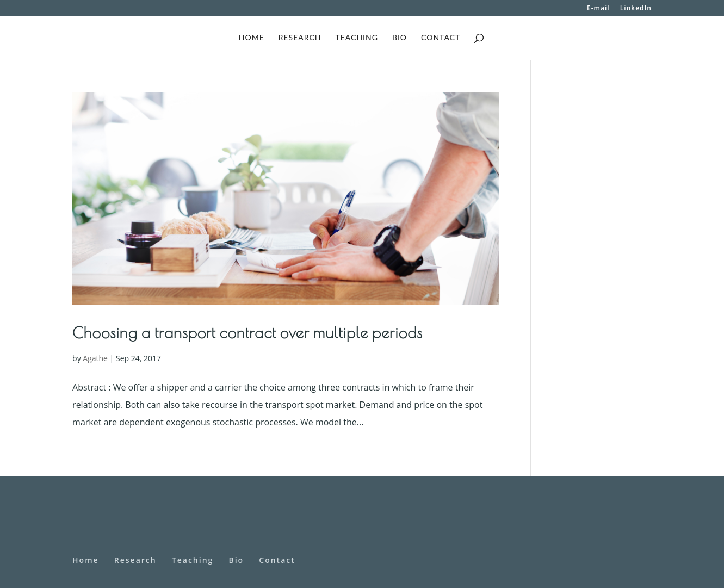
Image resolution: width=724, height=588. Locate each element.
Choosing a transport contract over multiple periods (247, 333)
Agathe (95, 358)
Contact (441, 38)
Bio (400, 38)
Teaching (356, 38)
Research (300, 38)
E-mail (598, 9)
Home (252, 38)
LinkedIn (636, 9)
